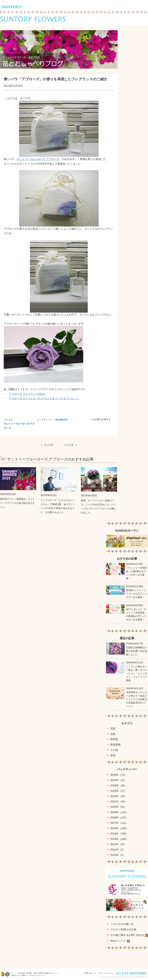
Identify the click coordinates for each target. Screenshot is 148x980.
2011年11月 (61, 420)
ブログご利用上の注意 (123, 930)
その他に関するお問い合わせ (129, 935)
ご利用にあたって (89, 973)
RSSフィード (120, 941)
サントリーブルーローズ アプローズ (38, 159)
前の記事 (49, 445)
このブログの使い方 (122, 924)
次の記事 (69, 445)
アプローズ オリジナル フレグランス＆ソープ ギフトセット (44, 399)
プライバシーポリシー (106, 973)
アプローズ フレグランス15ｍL (27, 394)
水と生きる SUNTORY (132, 973)
